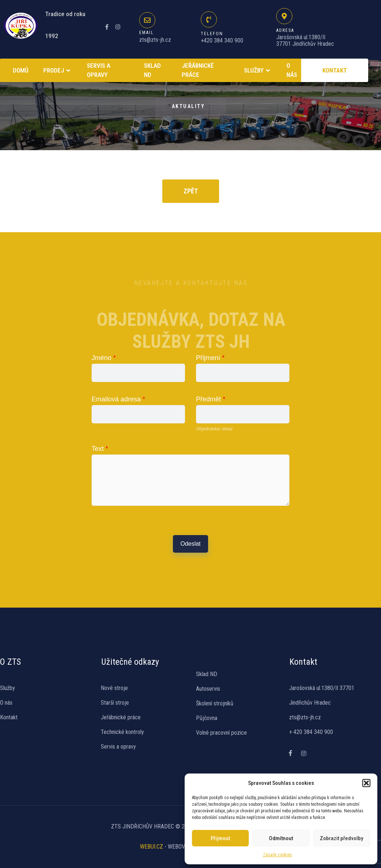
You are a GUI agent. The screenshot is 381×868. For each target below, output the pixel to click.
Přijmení (210, 358)
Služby (258, 71)
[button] (366, 783)
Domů (21, 70)
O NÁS (292, 70)
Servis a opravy (99, 70)
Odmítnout (281, 838)
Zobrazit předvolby (341, 838)
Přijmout (220, 838)
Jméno (104, 358)
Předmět (211, 399)
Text (100, 449)
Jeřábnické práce (198, 70)
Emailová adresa (118, 399)
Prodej (58, 71)
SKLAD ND (152, 70)
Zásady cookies (278, 855)
